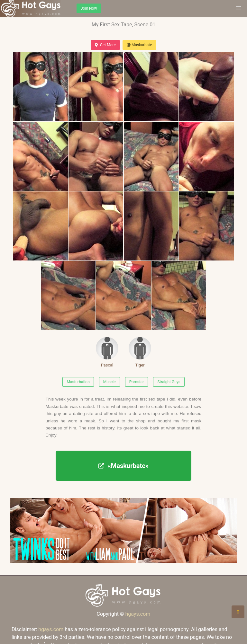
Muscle (110, 382)
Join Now (89, 8)
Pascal (107, 352)
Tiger (140, 352)
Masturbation (78, 382)
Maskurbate (139, 45)
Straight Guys (169, 382)
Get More (105, 45)
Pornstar (137, 382)
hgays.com (138, 614)
